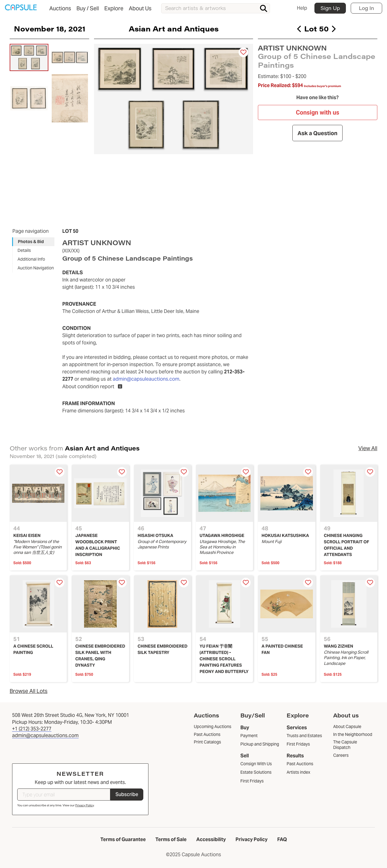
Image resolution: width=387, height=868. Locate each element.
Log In (366, 8)
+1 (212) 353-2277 (32, 729)
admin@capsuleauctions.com (146, 379)
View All (368, 448)
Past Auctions (300, 764)
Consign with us (318, 112)
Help (302, 8)
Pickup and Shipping (260, 744)
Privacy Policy (85, 805)
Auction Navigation (36, 268)
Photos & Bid (31, 242)
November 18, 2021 (50, 28)
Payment (249, 736)
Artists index (298, 772)
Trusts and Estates (304, 736)
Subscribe (127, 794)
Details (24, 250)
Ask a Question (318, 133)
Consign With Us (256, 764)
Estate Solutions (256, 772)
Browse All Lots (29, 691)
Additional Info (31, 259)
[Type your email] (64, 795)
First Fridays (252, 781)
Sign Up (330, 8)
